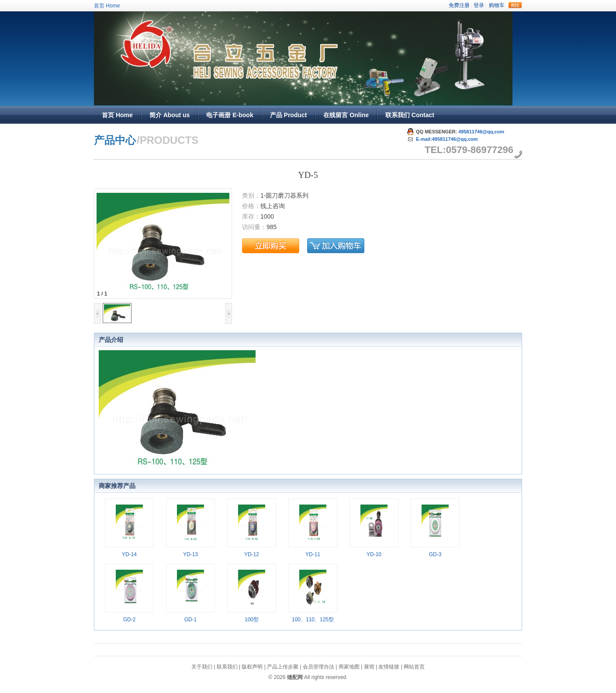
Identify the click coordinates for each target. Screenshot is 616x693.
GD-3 (435, 554)
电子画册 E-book (230, 115)
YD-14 (129, 554)
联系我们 (227, 667)
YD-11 (313, 554)
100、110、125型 (313, 620)
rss (515, 5)
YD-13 (190, 554)
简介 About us (170, 115)
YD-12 (252, 554)
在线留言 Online (346, 115)
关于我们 (202, 667)
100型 (252, 620)
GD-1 (191, 620)
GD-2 (130, 620)
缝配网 (295, 677)
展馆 (369, 667)
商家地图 (349, 667)
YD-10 (374, 554)
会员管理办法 (318, 667)
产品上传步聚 (283, 667)
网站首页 (414, 667)
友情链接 (389, 667)
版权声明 (252, 667)
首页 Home (107, 6)
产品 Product (289, 115)
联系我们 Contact (410, 115)
